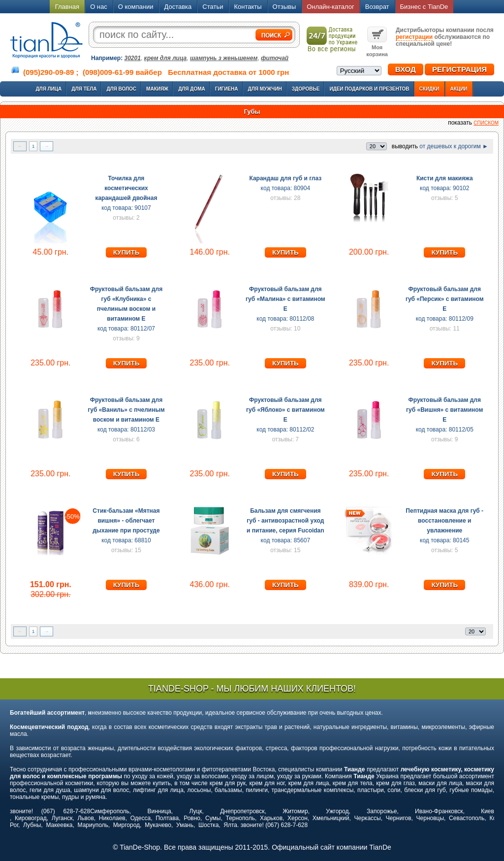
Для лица (48, 89)
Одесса (141, 818)
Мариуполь (93, 825)
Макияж (157, 89)
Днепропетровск (242, 811)
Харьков (271, 818)
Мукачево (158, 825)
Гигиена (227, 89)
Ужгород (337, 811)
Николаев (112, 818)
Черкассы (368, 818)
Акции (459, 89)
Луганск (62, 818)
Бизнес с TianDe (424, 7)
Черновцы (430, 818)
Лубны (32, 825)
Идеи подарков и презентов (369, 89)
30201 (133, 58)
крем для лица (166, 58)
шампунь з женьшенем (224, 58)
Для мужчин (265, 89)
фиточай (275, 58)
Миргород (126, 825)
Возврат (377, 7)
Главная (67, 7)
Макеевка (59, 825)
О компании (136, 7)
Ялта (230, 825)
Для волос (121, 89)
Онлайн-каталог (331, 7)
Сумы (213, 818)
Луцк (195, 811)
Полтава (167, 818)
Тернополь (240, 818)
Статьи (213, 7)
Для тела (84, 89)
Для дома (192, 89)
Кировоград (31, 818)
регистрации (414, 37)
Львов (85, 818)
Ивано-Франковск (439, 811)
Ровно (192, 818)
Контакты (248, 7)
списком (486, 123)
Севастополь (467, 818)
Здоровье (306, 89)
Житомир (295, 811)
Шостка (208, 825)
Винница (159, 811)
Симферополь (110, 811)
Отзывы (284, 7)
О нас (99, 7)
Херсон (298, 818)
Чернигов (399, 818)
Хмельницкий (331, 818)
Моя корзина (377, 47)
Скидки (429, 89)
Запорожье (382, 811)
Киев (488, 811)
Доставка (178, 7)
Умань (185, 825)
